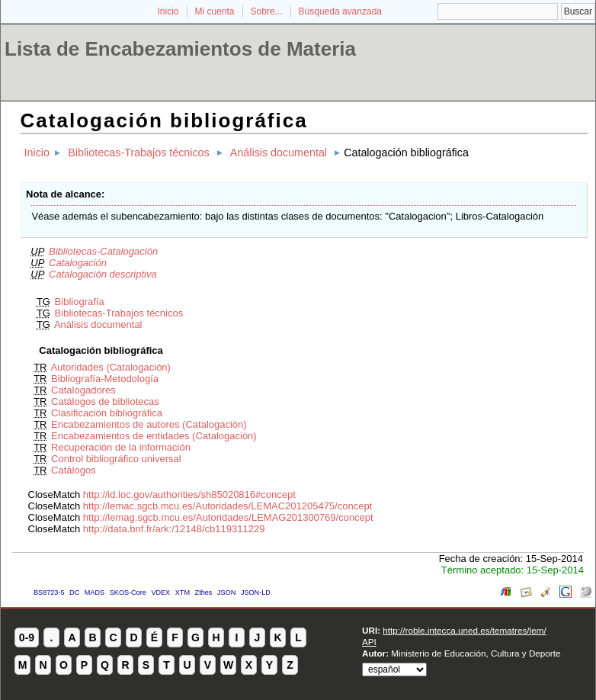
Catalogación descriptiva (103, 274)
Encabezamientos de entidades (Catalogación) (154, 436)
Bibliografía (80, 302)
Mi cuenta (215, 11)
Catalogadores (83, 390)
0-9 (27, 637)
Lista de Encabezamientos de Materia (180, 49)
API (369, 642)
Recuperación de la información (121, 447)
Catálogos (74, 470)
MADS (95, 592)
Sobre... (267, 11)
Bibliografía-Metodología (105, 379)
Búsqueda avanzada (340, 11)
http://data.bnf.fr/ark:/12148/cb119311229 (174, 529)
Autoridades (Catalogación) (111, 367)
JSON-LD (256, 592)
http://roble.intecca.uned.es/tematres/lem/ (464, 630)
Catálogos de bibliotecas (105, 401)
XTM (183, 592)
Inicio (168, 11)
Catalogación (78, 263)
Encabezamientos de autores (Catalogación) (149, 424)
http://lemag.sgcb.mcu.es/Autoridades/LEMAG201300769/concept (228, 517)
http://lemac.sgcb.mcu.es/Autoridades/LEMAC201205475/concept (228, 506)
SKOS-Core (128, 592)
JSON (226, 592)
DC (74, 592)
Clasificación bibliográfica (107, 413)
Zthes (204, 592)
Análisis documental (279, 153)
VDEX (160, 592)
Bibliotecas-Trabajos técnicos (138, 153)
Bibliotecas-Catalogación (103, 251)
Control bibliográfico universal (116, 459)
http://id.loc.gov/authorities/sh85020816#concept (189, 494)
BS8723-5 (49, 592)
